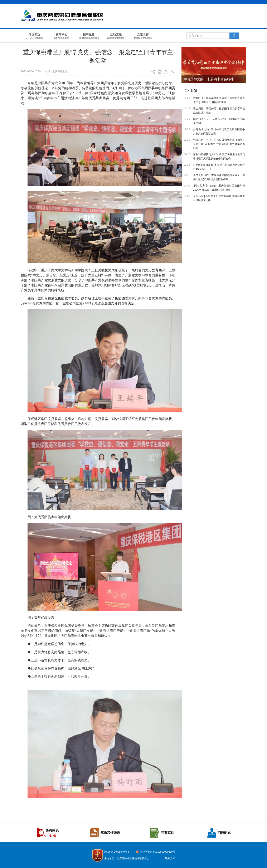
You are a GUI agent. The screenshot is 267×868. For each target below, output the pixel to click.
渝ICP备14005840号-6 (117, 852)
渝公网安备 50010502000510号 (158, 852)
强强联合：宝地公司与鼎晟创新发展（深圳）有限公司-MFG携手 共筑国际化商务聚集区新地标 (219, 144)
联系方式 (170, 858)
